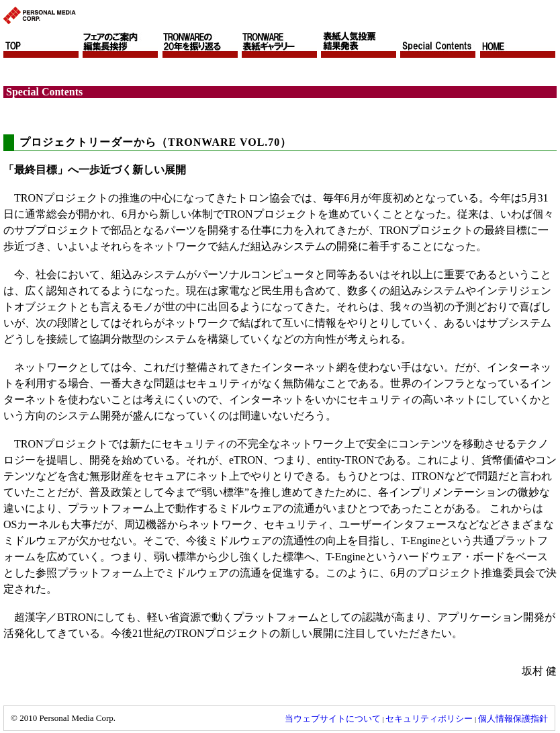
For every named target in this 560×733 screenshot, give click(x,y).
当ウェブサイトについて (333, 719)
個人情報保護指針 (513, 719)
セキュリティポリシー (429, 719)
